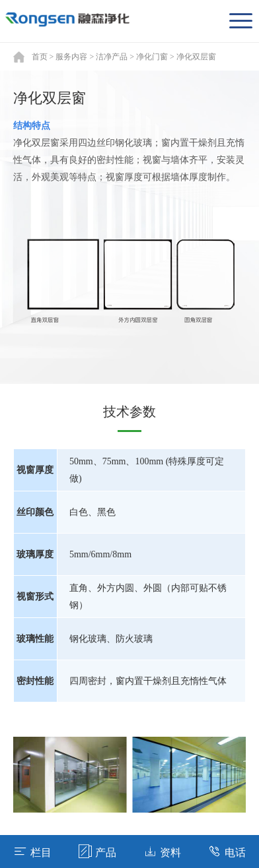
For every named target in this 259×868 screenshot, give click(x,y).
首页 (40, 57)
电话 (227, 851)
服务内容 (71, 57)
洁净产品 (112, 57)
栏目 (33, 851)
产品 (97, 851)
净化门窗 (152, 57)
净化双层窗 (196, 57)
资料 (162, 851)
